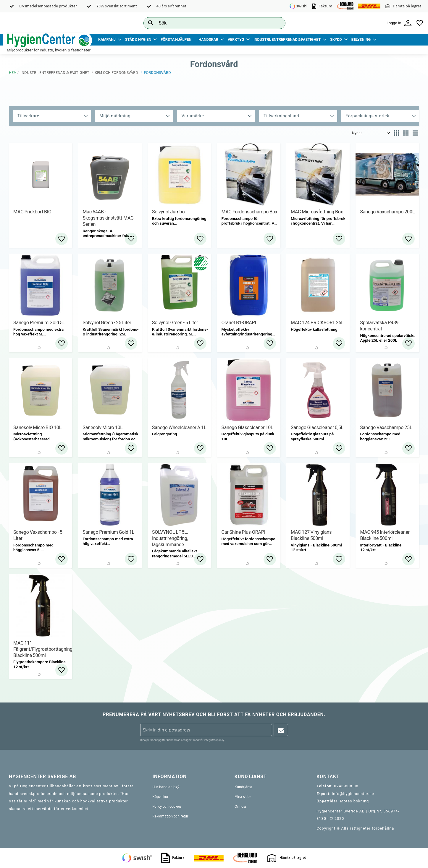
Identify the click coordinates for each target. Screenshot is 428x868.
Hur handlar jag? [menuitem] (166, 787)
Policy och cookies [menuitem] (167, 807)
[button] (420, 23)
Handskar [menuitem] (208, 39)
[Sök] (276, 23)
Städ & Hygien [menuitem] (138, 39)
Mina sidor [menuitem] (243, 797)
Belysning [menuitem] (361, 39)
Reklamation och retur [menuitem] (170, 816)
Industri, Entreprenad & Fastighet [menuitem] (287, 39)
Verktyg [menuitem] (236, 39)
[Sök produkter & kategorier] (208, 23)
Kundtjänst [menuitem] (243, 787)
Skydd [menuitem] (336, 39)
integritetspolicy (214, 740)
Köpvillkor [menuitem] (160, 797)
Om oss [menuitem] (240, 807)
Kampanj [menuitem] (107, 39)
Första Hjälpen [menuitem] (176, 39)
